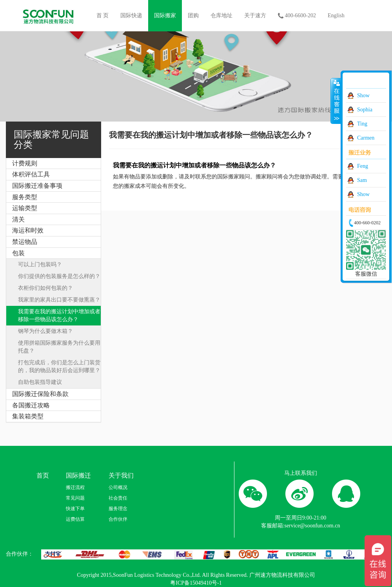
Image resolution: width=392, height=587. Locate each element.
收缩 (336, 101)
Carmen (366, 138)
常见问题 (75, 498)
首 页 (103, 15)
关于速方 (255, 15)
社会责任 (118, 498)
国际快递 (131, 15)
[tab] (54, 164)
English (336, 15)
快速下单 (75, 509)
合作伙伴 (118, 519)
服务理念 (118, 509)
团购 (193, 15)
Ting (362, 124)
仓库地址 (221, 15)
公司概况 (118, 487)
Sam (362, 180)
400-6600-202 (297, 16)
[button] (54, 164)
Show (363, 95)
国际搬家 (165, 15)
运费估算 (75, 519)
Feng (363, 166)
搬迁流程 (75, 487)
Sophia (365, 110)
